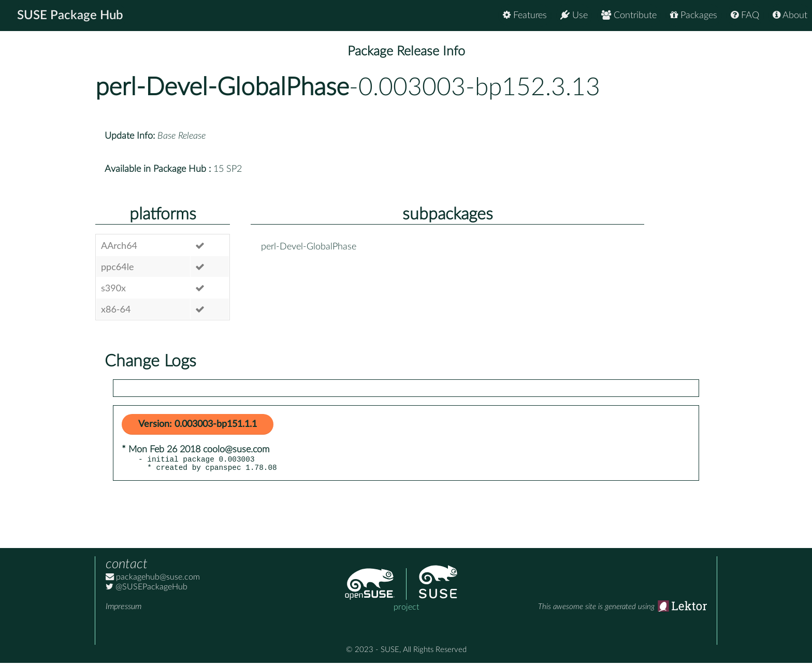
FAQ (745, 15)
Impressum (124, 610)
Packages (694, 15)
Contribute (629, 15)
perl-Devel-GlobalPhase (222, 87)
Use (574, 15)
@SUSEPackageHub (147, 590)
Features (525, 15)
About (790, 15)
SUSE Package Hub (70, 16)
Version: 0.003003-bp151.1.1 (198, 424)
